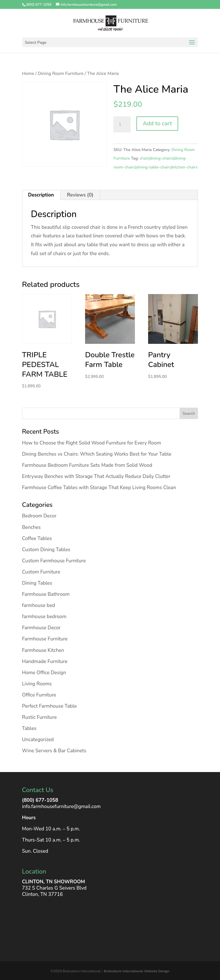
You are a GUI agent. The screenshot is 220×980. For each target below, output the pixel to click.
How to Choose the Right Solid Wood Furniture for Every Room (92, 443)
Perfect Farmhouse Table (49, 706)
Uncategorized (38, 740)
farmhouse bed (39, 605)
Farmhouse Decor (41, 628)
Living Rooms (37, 684)
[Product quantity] (122, 124)
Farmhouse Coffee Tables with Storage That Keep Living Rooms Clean (99, 488)
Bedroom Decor (39, 516)
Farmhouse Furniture (45, 639)
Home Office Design (44, 673)
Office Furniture (39, 695)
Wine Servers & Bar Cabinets (54, 751)
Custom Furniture (41, 572)
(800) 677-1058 (40, 800)
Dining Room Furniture (61, 74)
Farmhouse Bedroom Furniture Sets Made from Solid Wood (87, 465)
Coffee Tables (37, 538)
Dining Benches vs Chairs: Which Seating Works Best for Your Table (97, 454)
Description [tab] (41, 195)
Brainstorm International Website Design (136, 971)
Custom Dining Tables (46, 550)
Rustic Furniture (39, 717)
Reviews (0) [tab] (80, 195)
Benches (31, 527)
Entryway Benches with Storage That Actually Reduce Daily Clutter (96, 476)
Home (28, 74)
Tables (29, 728)
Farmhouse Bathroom (46, 594)
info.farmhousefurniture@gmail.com (61, 807)
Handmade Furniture (45, 661)
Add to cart (157, 123)
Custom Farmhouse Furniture (54, 561)
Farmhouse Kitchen (43, 650)
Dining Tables (37, 583)
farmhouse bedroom (44, 617)
